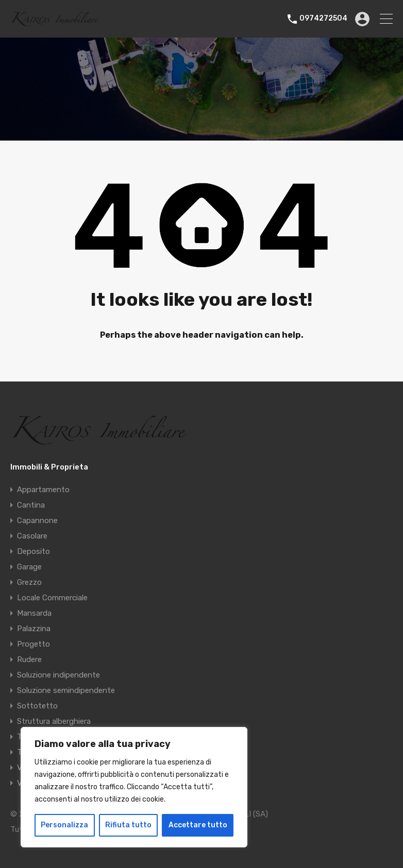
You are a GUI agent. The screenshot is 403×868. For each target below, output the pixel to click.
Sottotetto (37, 706)
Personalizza (64, 825)
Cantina (31, 505)
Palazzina (34, 629)
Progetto (33, 644)
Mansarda (34, 613)
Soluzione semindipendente (66, 690)
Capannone (37, 520)
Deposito (33, 551)
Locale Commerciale (52, 598)
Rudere (29, 659)
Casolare (32, 536)
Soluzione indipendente (58, 675)
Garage (29, 567)
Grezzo (29, 582)
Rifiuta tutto (128, 825)
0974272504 (323, 19)
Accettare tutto (198, 825)
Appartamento (43, 490)
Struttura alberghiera (54, 721)
